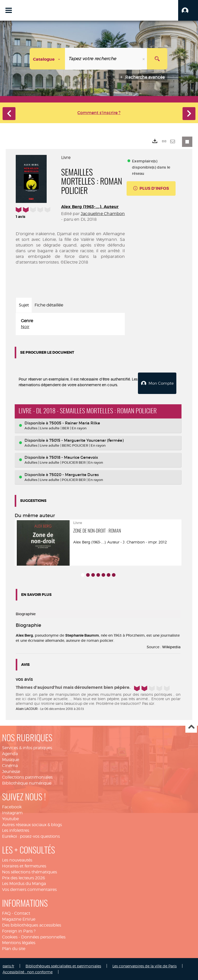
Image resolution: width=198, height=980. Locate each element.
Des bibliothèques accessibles (32, 925)
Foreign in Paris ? (19, 931)
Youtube (10, 819)
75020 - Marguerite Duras (74, 474)
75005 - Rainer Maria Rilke (75, 423)
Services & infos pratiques (27, 748)
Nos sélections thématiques (30, 872)
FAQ (6, 913)
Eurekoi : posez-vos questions (31, 836)
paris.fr (8, 966)
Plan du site (14, 948)
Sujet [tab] (24, 305)
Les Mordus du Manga (24, 883)
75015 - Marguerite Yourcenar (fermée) (86, 440)
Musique (11, 759)
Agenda (10, 753)
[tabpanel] (70, 324)
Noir (25, 327)
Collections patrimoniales (27, 777)
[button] (188, 10)
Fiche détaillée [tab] (49, 305)
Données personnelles (43, 937)
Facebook (12, 807)
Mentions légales (19, 942)
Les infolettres (16, 830)
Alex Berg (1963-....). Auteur (90, 207)
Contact (22, 913)
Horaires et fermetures (24, 866)
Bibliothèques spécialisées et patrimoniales (63, 966)
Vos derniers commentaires (29, 889)
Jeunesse (11, 771)
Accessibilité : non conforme (28, 972)
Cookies (10, 937)
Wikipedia (171, 647)
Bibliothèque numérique (27, 783)
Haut (191, 727)
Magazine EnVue (19, 919)
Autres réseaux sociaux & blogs (32, 824)
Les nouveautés (17, 860)
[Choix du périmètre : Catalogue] (47, 59)
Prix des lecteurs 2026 (24, 878)
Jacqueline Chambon (103, 214)
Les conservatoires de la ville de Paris (145, 966)
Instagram (12, 813)
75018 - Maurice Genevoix (74, 457)
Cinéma (10, 765)
